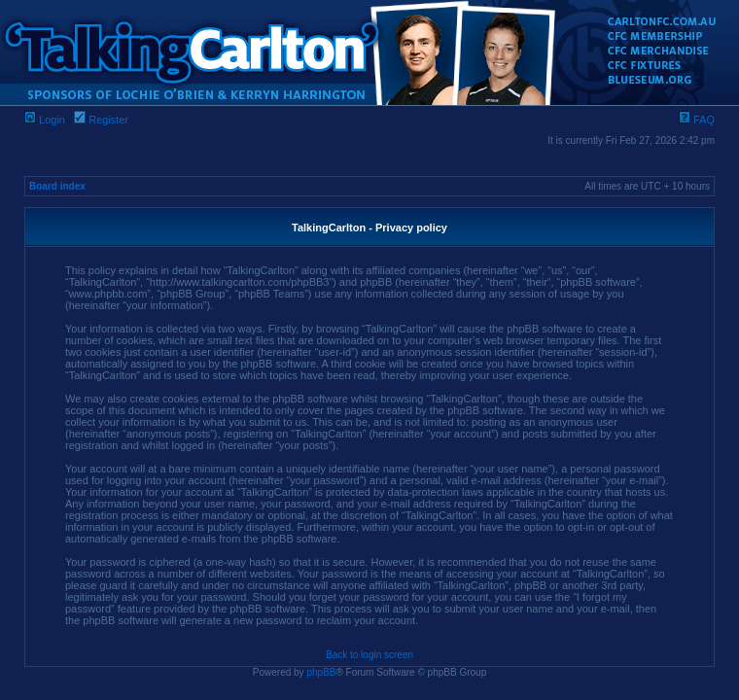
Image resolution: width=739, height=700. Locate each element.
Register (101, 120)
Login (45, 120)
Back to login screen (369, 655)
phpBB (321, 672)
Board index (57, 186)
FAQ (697, 120)
